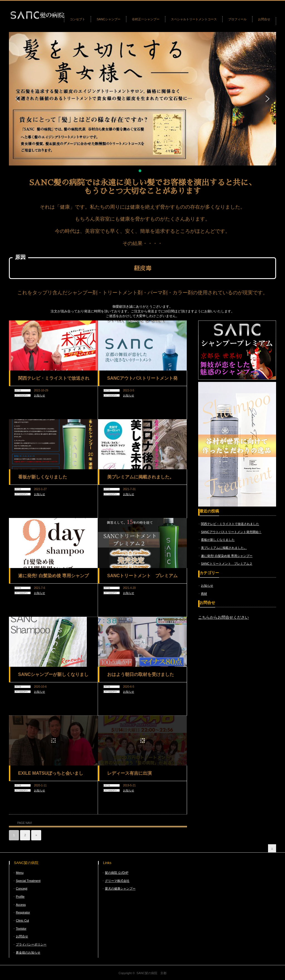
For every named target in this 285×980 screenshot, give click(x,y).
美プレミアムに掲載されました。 (141, 477)
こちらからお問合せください (223, 617)
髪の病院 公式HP (117, 873)
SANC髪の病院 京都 (151, 973)
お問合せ (264, 19)
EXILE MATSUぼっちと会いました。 (51, 775)
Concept (22, 888)
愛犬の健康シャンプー (120, 888)
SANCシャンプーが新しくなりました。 (53, 677)
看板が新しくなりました (43, 477)
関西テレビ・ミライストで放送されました (54, 380)
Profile (20, 897)
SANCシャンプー (109, 19)
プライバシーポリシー (31, 944)
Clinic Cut (22, 920)
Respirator (23, 912)
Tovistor (21, 929)
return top (272, 848)
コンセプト (78, 19)
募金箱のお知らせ (28, 952)
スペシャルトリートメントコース (194, 19)
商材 (204, 594)
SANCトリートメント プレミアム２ (142, 578)
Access (21, 905)
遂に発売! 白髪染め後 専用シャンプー (53, 578)
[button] (18, 99)
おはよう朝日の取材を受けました (141, 674)
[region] (142, 103)
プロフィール (237, 19)
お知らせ (40, 395)
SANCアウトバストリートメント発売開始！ (142, 380)
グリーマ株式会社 (117, 881)
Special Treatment (28, 881)
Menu (20, 873)
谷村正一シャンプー (146, 19)
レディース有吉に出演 (129, 773)
